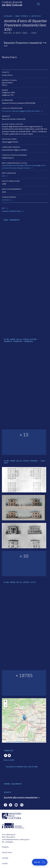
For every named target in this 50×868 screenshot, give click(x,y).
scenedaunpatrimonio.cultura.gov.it (16, 839)
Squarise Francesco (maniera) (23, 43)
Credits (5, 863)
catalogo (8, 16)
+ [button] (5, 702)
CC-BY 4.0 (6, 200)
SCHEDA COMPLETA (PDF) (11, 211)
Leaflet (8, 742)
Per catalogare (8, 842)
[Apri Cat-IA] (40, 862)
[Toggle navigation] (38, 4)
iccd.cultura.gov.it (9, 835)
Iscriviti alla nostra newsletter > (22, 798)
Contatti (5, 858)
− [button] (5, 705)
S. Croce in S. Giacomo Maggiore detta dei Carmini (21, 111)
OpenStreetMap (18, 742)
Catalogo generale (12, 3)
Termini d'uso (7, 852)
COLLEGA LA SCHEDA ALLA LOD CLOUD (22, 767)
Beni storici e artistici (28, 16)
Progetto (5, 847)
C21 (3, 176)
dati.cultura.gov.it (9, 837)
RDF (3, 208)
